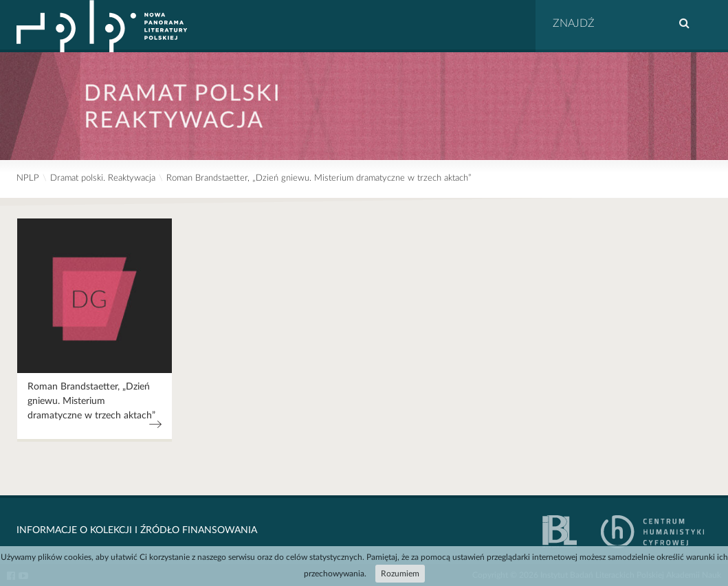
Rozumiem (400, 574)
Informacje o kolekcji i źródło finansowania (137, 530)
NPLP (28, 178)
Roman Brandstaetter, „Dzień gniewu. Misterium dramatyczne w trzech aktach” (319, 178)
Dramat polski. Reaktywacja (103, 178)
